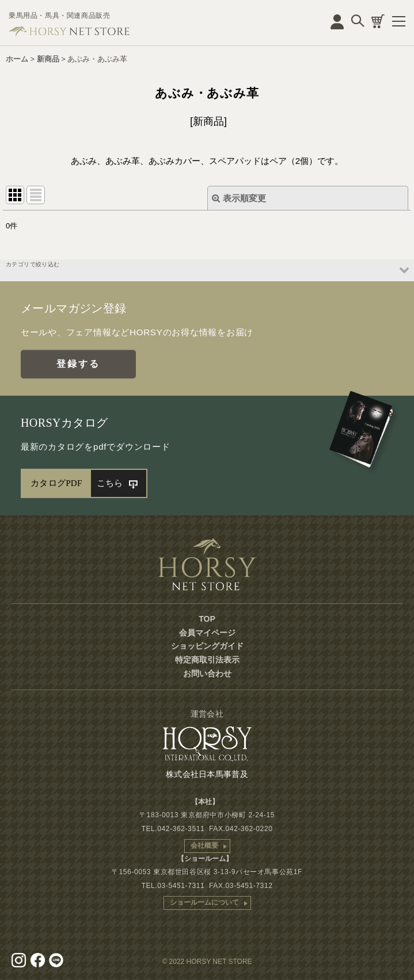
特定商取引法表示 (207, 660)
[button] (207, 270)
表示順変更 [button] (239, 198)
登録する (79, 364)
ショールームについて (204, 902)
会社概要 (204, 845)
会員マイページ (207, 633)
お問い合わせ (207, 673)
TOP (207, 619)
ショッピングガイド (207, 646)
